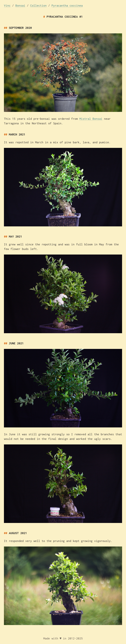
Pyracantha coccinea (67, 5)
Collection (38, 5)
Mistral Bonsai (91, 119)
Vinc (7, 5)
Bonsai (20, 5)
